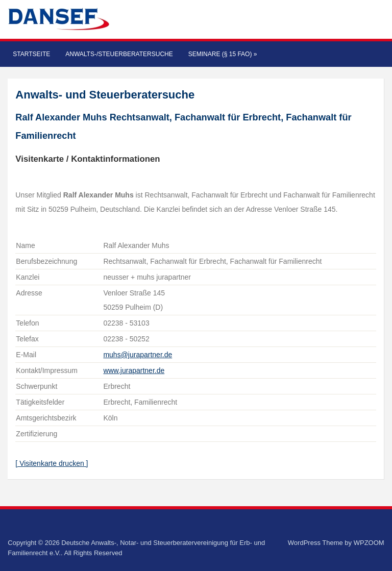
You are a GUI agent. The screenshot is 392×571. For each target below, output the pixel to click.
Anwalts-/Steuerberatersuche (119, 54)
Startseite (31, 54)
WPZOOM (369, 543)
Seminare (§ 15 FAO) (223, 54)
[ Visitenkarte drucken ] (52, 463)
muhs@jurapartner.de (138, 355)
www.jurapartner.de (134, 370)
